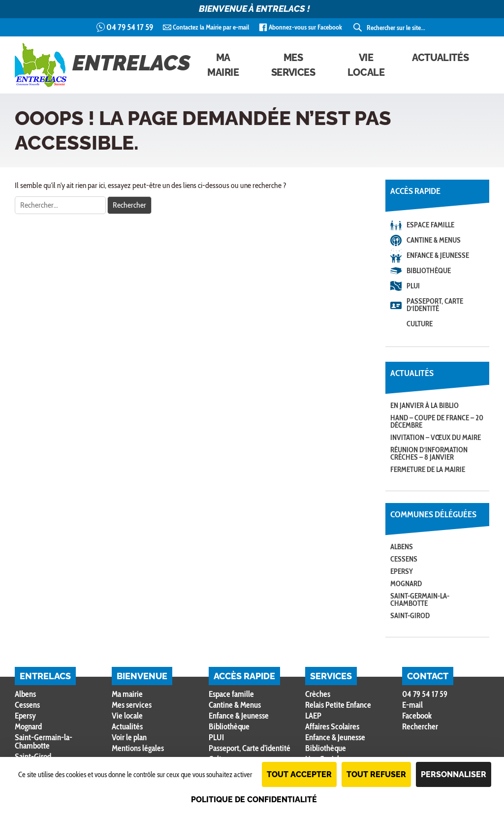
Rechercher (420, 727)
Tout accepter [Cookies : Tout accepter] (299, 774)
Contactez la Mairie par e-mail (211, 27)
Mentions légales (138, 748)
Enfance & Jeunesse (438, 255)
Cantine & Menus (434, 240)
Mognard (406, 584)
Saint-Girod (410, 616)
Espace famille (430, 225)
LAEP (313, 716)
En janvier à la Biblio (425, 406)
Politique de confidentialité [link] (254, 800)
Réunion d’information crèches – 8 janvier (429, 454)
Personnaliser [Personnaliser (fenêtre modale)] (454, 774)
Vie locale (366, 65)
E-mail (412, 705)
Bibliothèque (429, 271)
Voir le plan (129, 737)
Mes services (293, 65)
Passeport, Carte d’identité (435, 305)
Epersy (402, 571)
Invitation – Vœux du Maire (436, 438)
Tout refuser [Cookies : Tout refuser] (376, 774)
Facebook (417, 716)
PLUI (413, 286)
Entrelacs (103, 65)
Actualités (440, 58)
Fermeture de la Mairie (428, 470)
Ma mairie (223, 65)
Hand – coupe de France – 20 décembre (437, 422)
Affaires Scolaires (332, 726)
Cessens (404, 559)
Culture (420, 324)
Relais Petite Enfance (338, 705)
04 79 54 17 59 (130, 27)
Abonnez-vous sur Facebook (305, 27)
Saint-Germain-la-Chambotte (420, 600)
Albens (402, 547)
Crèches (318, 694)
